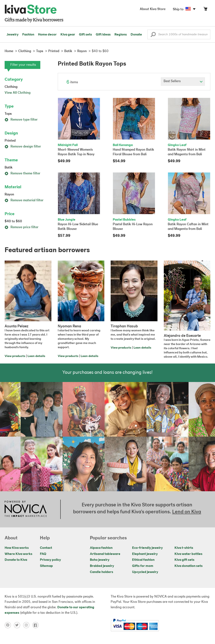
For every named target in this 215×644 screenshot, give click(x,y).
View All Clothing (18, 93)
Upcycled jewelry (145, 572)
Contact (46, 548)
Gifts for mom (143, 566)
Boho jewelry (100, 560)
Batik (9, 168)
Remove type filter (21, 120)
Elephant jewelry (145, 554)
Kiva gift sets (184, 560)
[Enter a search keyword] (179, 34)
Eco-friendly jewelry (147, 548)
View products (15, 356)
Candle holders (102, 572)
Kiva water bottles (188, 554)
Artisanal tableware (105, 554)
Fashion (28, 35)
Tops (8, 114)
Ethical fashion (143, 560)
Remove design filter (23, 147)
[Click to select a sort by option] (183, 82)
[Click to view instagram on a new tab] (28, 625)
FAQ (43, 554)
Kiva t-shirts (184, 548)
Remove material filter (24, 200)
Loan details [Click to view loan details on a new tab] (36, 356)
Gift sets (85, 35)
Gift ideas (103, 35)
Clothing (11, 87)
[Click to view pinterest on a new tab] (9, 625)
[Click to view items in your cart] (205, 10)
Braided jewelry (102, 566)
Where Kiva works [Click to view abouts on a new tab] (18, 554)
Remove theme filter (22, 174)
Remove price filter (22, 227)
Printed (10, 141)
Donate (136, 35)
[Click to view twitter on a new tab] (18, 625)
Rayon (9, 195)
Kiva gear (68, 35)
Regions (121, 35)
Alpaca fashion (101, 548)
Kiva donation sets (189, 566)
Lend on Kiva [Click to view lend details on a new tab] (187, 512)
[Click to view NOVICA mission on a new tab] (26, 509)
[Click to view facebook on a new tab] (37, 625)
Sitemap (46, 566)
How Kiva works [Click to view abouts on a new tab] (17, 548)
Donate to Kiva (16, 560)
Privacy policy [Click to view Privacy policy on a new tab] (50, 560)
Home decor (47, 35)
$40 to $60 (13, 221)
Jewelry (12, 35)
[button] (153, 36)
